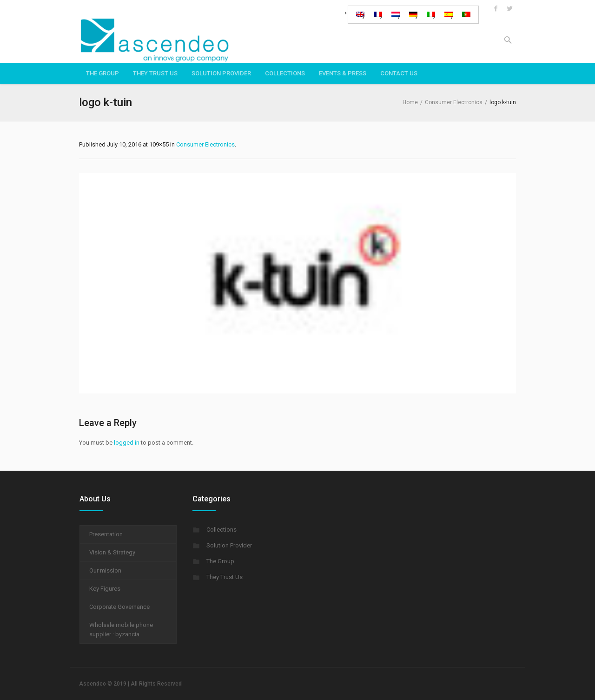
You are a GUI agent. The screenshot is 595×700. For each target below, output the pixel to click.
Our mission (105, 570)
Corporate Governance (119, 607)
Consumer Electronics (454, 102)
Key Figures (105, 589)
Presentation (106, 534)
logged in (127, 443)
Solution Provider (229, 545)
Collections (221, 530)
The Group (220, 561)
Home (410, 102)
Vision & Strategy (112, 552)
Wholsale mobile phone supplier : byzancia (121, 630)
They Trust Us (225, 577)
